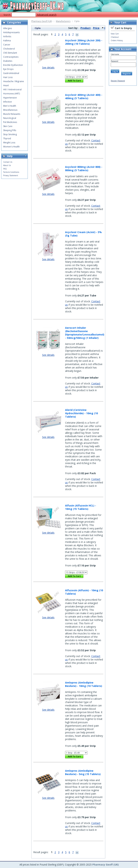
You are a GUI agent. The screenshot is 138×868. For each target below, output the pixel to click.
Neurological (10, 118)
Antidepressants (11, 32)
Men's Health (10, 106)
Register (127, 74)
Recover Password (118, 81)
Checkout (115, 37)
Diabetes (8, 61)
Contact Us (8, 162)
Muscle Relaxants (12, 114)
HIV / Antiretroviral (12, 89)
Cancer (7, 45)
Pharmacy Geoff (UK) (42, 21)
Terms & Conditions (11, 172)
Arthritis (7, 36)
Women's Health (11, 147)
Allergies (8, 28)
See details (48, 67)
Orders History (117, 40)
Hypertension (10, 98)
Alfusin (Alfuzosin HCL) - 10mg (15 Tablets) (81, 507)
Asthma (7, 41)
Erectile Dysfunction (13, 65)
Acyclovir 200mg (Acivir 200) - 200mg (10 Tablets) (84, 42)
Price (96, 28)
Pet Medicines (10, 122)
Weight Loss (9, 143)
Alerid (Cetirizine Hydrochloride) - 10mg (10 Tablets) (81, 413)
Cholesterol (9, 49)
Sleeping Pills (10, 130)
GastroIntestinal (11, 73)
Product (86, 28)
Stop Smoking (10, 134)
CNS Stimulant (10, 53)
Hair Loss (8, 77)
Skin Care (8, 126)
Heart (6, 85)
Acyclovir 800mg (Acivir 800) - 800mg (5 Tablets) (84, 169)
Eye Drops (8, 69)
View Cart (115, 34)
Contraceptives (11, 57)
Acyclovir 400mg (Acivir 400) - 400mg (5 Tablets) (84, 97)
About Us (7, 165)
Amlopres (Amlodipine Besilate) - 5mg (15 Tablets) (83, 772)
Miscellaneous (10, 110)
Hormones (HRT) (11, 94)
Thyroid (7, 138)
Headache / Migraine (14, 81)
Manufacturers (63, 21)
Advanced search (47, 15)
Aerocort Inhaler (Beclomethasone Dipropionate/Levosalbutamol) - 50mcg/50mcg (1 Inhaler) (85, 333)
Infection (8, 102)
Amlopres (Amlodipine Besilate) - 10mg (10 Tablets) (84, 684)
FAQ (5, 169)
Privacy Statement (11, 175)
